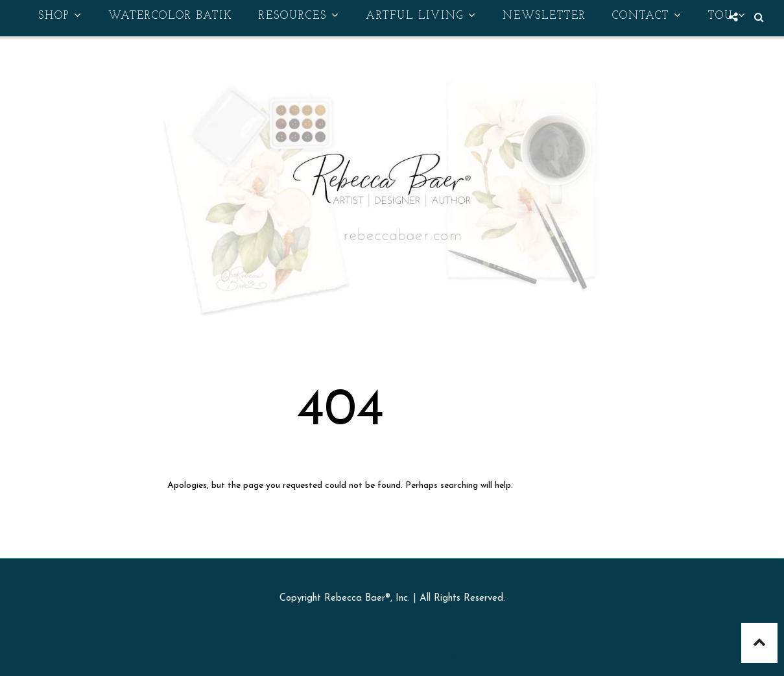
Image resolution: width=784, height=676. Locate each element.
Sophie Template (432, 657)
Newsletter (544, 16)
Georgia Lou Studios (582, 657)
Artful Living (421, 15)
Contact (647, 15)
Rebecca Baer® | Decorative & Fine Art (296, 657)
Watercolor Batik (171, 16)
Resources (299, 15)
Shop (60, 15)
